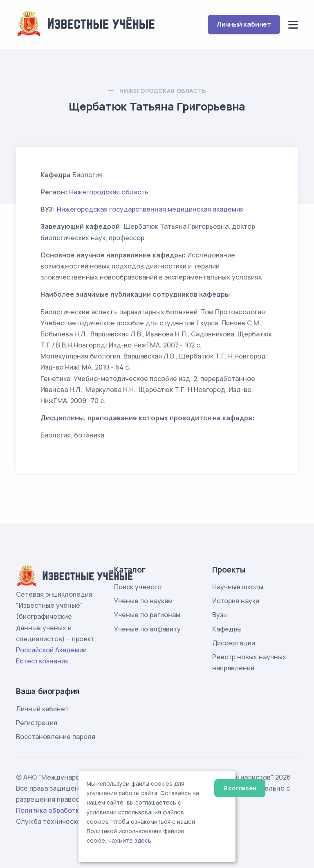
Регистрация (37, 723)
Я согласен (240, 788)
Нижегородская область (163, 91)
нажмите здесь (130, 841)
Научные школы (238, 587)
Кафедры (227, 629)
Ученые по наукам (143, 601)
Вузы (220, 615)
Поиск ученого (138, 587)
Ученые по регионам (147, 615)
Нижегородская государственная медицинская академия (150, 209)
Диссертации (234, 643)
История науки (236, 601)
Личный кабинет (244, 24)
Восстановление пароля (56, 737)
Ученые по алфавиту (147, 629)
